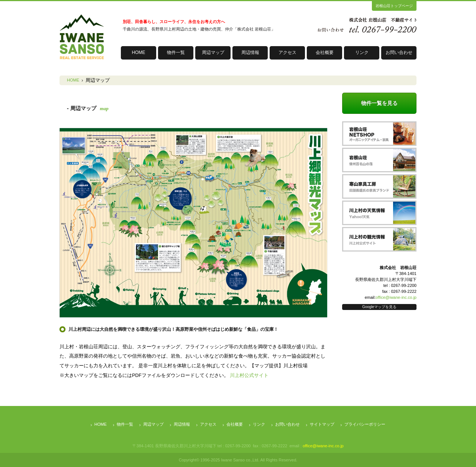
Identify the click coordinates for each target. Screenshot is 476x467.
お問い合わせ (399, 52)
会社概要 (325, 52)
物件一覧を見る (379, 103)
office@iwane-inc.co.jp (396, 297)
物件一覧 (176, 52)
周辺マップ (213, 52)
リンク (362, 52)
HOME (139, 52)
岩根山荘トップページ (394, 6)
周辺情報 (250, 52)
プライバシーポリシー (365, 424)
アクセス (287, 52)
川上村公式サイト (249, 375)
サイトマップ (322, 424)
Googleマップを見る (379, 307)
